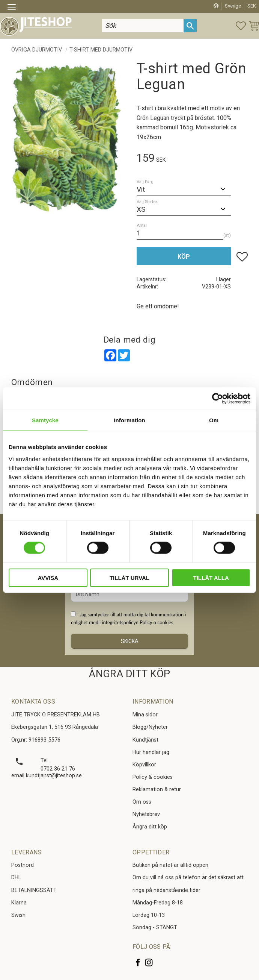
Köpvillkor (144, 765)
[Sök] (190, 26)
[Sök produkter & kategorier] (143, 26)
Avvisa (48, 577)
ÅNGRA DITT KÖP (129, 674)
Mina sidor (145, 715)
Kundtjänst (145, 740)
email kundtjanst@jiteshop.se (47, 776)
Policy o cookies (156, 622)
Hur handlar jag (151, 752)
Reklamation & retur (157, 790)
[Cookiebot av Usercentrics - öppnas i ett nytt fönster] (218, 399)
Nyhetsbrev (146, 814)
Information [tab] (129, 420)
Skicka (130, 641)
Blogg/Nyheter (150, 727)
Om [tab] (214, 420)
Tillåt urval (129, 577)
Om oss (142, 802)
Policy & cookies (153, 777)
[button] (14, 8)
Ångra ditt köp (150, 827)
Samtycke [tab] (45, 420)
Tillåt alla (211, 577)
